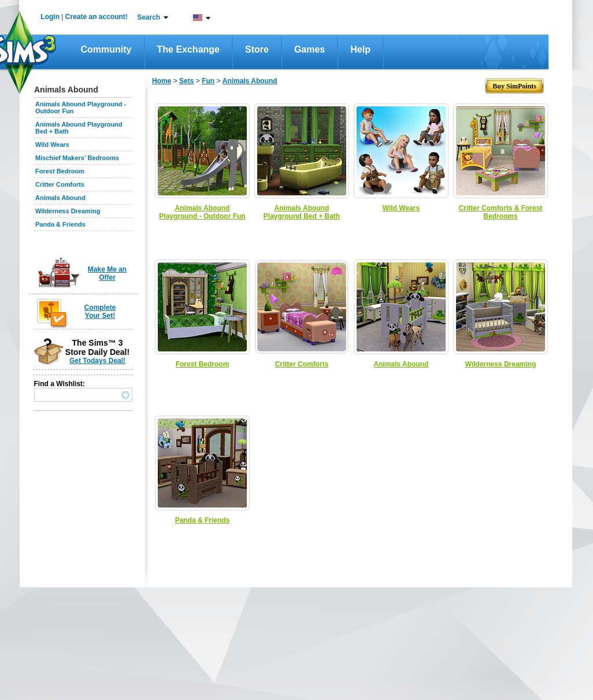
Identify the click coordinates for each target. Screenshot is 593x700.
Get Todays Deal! (97, 361)
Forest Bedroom (60, 171)
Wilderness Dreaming (68, 211)
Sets (186, 81)
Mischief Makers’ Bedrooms (77, 158)
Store (257, 49)
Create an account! (97, 17)
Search (149, 17)
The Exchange (188, 49)
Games (310, 49)
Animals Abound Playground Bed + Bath (302, 212)
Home (162, 81)
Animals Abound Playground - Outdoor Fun (202, 212)
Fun (208, 81)
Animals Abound (60, 198)
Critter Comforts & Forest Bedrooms (501, 212)
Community (106, 49)
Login (50, 17)
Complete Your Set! (100, 312)
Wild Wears (52, 145)
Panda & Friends (60, 224)
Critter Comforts (60, 184)
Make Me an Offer (107, 273)
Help (360, 49)
